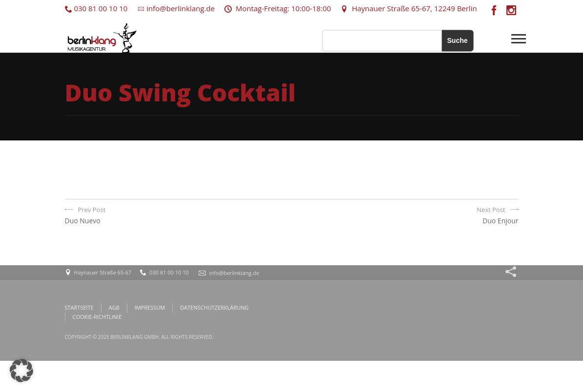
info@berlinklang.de (176, 8)
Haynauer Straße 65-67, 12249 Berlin (409, 8)
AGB (114, 307)
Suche (457, 40)
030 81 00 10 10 (96, 8)
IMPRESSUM (150, 307)
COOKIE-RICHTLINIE (97, 317)
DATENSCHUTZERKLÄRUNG (214, 307)
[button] (21, 371)
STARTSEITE (79, 307)
